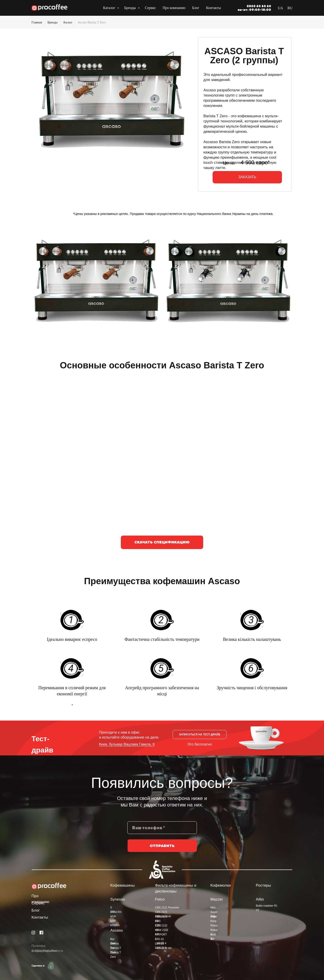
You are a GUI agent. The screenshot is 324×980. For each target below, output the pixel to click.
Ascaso (67, 22)
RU (290, 8)
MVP (113, 917)
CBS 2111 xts (163, 948)
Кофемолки (220, 885)
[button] (200, 734)
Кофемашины (123, 885)
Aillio (260, 899)
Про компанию (174, 8)
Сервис (150, 8)
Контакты (214, 8)
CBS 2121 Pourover (167, 908)
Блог (196, 8)
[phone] (162, 831)
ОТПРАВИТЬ (162, 849)
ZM (212, 939)
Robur (214, 926)
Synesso (118, 899)
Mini (213, 908)
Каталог (110, 8)
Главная (37, 22)
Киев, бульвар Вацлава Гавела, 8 (127, 744)
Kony (213, 921)
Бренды (130, 8)
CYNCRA (116, 912)
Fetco (160, 899)
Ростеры (263, 885)
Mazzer (217, 899)
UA (280, 8)
